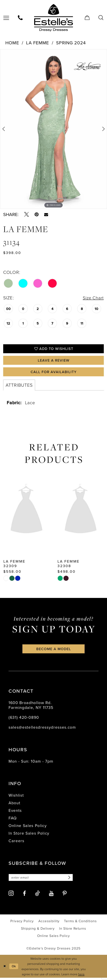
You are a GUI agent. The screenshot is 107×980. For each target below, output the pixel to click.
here (81, 976)
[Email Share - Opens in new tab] (46, 215)
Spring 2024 (71, 43)
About (14, 805)
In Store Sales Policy (29, 835)
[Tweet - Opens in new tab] (27, 214)
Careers (16, 843)
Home (12, 43)
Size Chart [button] (93, 298)
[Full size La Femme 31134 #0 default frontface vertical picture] (53, 129)
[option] (53, 129)
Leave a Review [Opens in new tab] (54, 361)
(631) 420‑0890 (24, 719)
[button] (87, 18)
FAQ (13, 820)
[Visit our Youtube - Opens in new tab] (51, 896)
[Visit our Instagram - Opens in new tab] (11, 896)
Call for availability (54, 373)
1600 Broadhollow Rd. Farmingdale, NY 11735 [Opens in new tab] (31, 707)
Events (15, 812)
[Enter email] (42, 880)
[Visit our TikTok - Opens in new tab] (37, 896)
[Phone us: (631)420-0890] (20, 18)
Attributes (19, 387)
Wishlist (16, 797)
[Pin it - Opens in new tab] (37, 214)
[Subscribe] (71, 880)
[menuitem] (20, 18)
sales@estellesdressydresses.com (42, 729)
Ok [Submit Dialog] (14, 968)
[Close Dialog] (5, 969)
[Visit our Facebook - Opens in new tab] (24, 896)
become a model (54, 651)
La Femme (37, 43)
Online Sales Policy (28, 828)
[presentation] (27, 512)
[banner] (54, 18)
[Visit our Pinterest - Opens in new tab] (65, 896)
